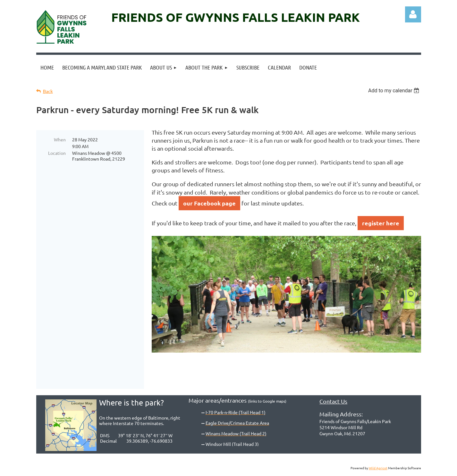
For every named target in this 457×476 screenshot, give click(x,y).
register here (381, 223)
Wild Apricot (378, 468)
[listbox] (395, 91)
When (60, 139)
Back (48, 91)
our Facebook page (209, 203)
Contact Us (333, 401)
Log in (413, 14)
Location (57, 153)
